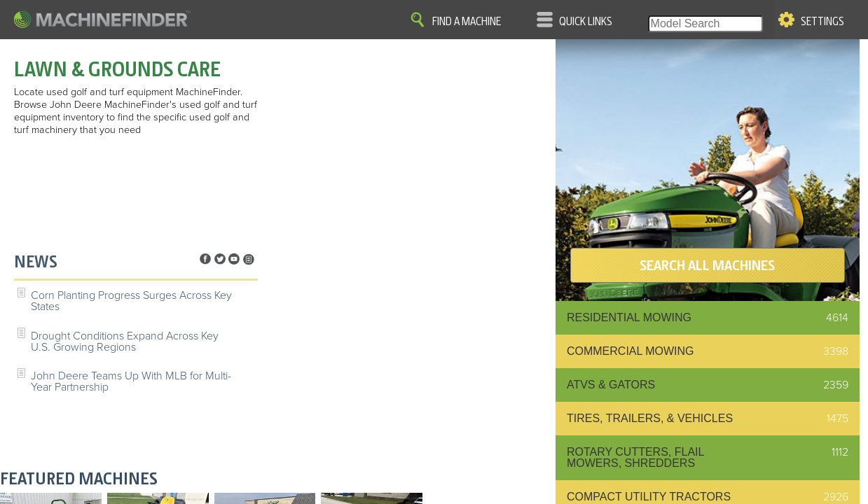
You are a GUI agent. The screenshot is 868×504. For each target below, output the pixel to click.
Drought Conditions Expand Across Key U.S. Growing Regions (125, 342)
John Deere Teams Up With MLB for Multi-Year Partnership (131, 381)
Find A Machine (467, 22)
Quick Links (586, 22)
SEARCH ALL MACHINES (707, 265)
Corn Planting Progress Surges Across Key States (131, 301)
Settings (822, 22)
